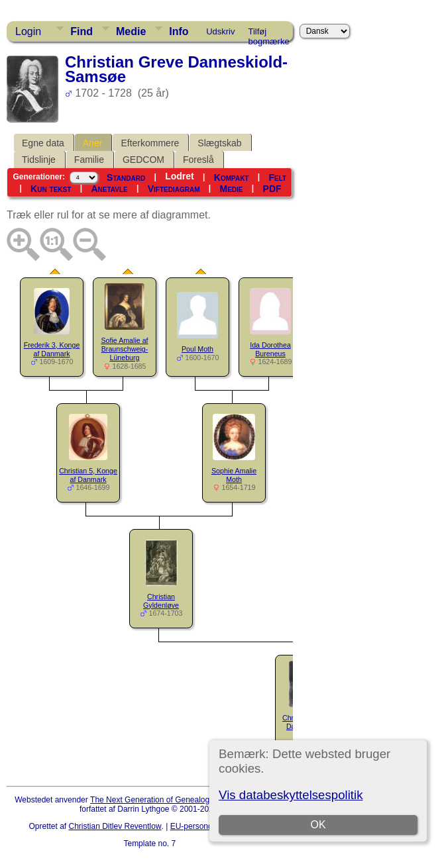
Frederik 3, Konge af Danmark (52, 349)
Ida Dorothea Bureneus (270, 349)
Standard (126, 177)
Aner (93, 143)
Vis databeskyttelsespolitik (291, 795)
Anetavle (109, 189)
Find (82, 31)
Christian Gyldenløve (161, 601)
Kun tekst (51, 189)
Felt (278, 177)
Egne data (43, 143)
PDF (272, 189)
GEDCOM (143, 160)
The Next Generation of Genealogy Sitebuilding (174, 800)
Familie (89, 160)
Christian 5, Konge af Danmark (88, 475)
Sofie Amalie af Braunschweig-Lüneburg (124, 349)
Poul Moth (197, 349)
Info (179, 31)
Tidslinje (39, 160)
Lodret (180, 176)
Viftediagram (174, 189)
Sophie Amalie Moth (234, 475)
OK (318, 825)
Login (28, 31)
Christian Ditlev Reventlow (115, 826)
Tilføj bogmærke (269, 34)
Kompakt (232, 177)
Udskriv (220, 31)
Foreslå (198, 160)
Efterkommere (150, 143)
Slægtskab (219, 143)
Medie (131, 31)
